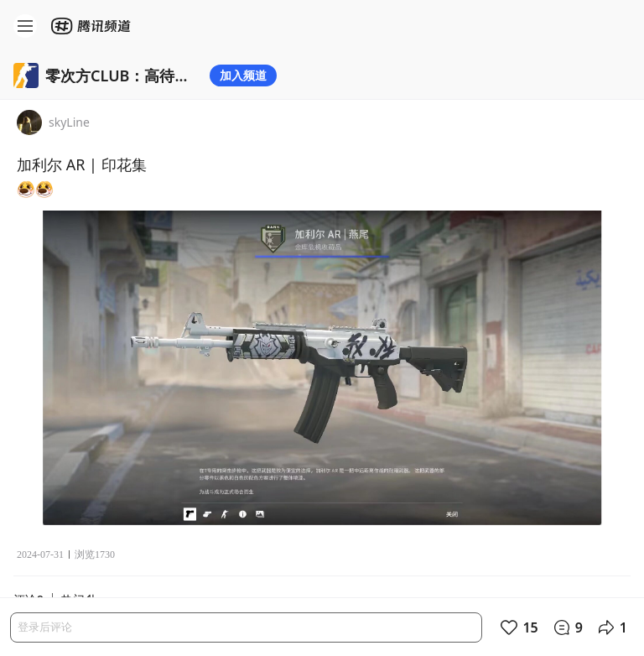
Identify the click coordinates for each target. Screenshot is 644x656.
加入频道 (243, 75)
